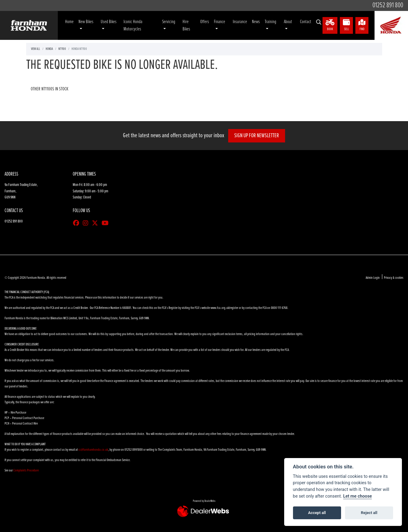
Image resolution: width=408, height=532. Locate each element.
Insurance (240, 22)
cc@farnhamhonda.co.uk (93, 450)
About (288, 22)
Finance (220, 22)
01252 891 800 (388, 5)
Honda (49, 49)
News (256, 22)
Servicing (169, 22)
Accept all (317, 513)
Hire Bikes (186, 25)
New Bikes (86, 22)
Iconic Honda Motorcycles (133, 25)
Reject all (369, 513)
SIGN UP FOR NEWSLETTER (259, 136)
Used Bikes (109, 22)
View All (36, 49)
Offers (205, 22)
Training (270, 22)
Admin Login (373, 278)
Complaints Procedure (26, 471)
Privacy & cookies (394, 278)
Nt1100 (62, 49)
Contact (306, 22)
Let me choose (358, 496)
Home (69, 22)
